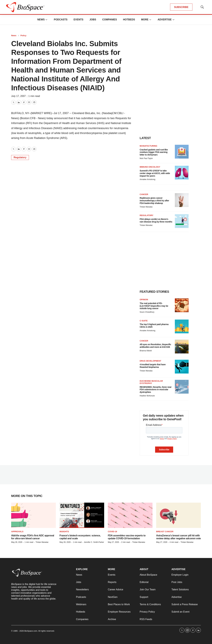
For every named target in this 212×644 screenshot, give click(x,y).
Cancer (144, 194)
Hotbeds (129, 20)
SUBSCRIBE (181, 7)
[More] (46, 20)
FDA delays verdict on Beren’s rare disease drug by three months (156, 220)
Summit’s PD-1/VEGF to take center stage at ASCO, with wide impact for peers (155, 173)
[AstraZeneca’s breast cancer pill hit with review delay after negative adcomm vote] (179, 515)
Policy (23, 35)
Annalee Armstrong (147, 179)
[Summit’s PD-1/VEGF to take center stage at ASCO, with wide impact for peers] (182, 173)
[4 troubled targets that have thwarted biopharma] (182, 367)
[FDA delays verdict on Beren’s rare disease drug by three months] (182, 221)
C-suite (144, 321)
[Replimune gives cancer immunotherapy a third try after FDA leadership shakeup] (182, 200)
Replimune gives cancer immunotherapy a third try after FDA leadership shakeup (154, 201)
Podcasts (61, 20)
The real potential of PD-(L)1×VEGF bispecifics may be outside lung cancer (154, 306)
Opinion (144, 300)
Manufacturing (148, 146)
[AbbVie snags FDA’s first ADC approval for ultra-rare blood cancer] (33, 515)
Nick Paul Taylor (146, 158)
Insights (64, 532)
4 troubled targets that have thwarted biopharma (153, 366)
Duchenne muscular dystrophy (151, 382)
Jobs (93, 20)
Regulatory (20, 157)
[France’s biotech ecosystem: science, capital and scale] (82, 515)
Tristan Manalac (146, 207)
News (41, 20)
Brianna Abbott (146, 351)
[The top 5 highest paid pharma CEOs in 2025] (182, 326)
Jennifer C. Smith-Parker (94, 542)
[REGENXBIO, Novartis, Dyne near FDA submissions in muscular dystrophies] (182, 387)
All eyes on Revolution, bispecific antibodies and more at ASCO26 (155, 346)
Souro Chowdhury (147, 312)
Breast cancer (165, 532)
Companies (110, 20)
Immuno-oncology (150, 167)
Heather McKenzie (147, 396)
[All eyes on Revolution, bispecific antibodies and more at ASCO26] (182, 347)
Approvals (17, 532)
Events (78, 20)
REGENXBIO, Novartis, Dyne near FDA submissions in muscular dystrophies (156, 390)
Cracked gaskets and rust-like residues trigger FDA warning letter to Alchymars (154, 152)
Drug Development (150, 361)
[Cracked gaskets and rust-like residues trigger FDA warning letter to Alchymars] (182, 152)
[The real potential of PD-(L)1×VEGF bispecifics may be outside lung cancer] (182, 305)
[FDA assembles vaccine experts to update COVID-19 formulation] (130, 515)
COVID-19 (112, 532)
